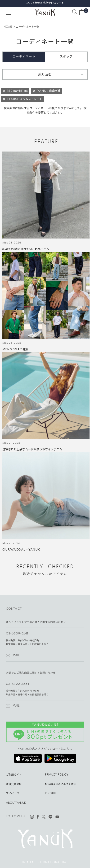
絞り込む (45, 74)
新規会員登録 (14, 784)
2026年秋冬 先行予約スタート (45, 3)
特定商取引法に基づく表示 (61, 784)
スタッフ (66, 57)
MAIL (16, 655)
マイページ (12, 794)
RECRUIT (51, 794)
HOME (8, 27)
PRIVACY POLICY (57, 775)
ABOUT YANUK (16, 803)
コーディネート (24, 57)
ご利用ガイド (14, 775)
